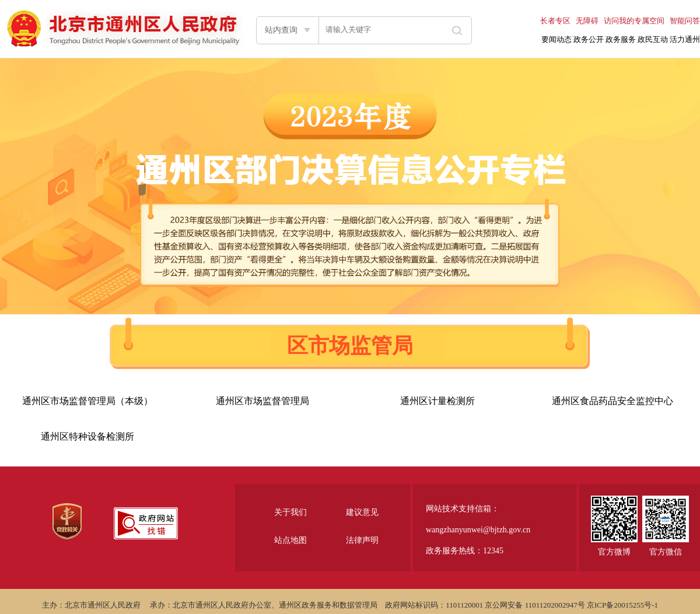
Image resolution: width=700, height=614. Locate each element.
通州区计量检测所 (437, 401)
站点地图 (290, 540)
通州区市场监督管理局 (262, 401)
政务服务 (621, 39)
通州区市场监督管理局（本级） (87, 401)
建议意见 (362, 512)
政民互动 (653, 39)
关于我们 (290, 512)
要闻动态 (556, 39)
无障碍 (587, 21)
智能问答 (685, 21)
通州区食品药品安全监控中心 (612, 401)
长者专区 (555, 21)
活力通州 (685, 39)
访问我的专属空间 (634, 21)
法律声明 (362, 540)
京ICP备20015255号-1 (622, 605)
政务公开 (589, 39)
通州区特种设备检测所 (87, 436)
